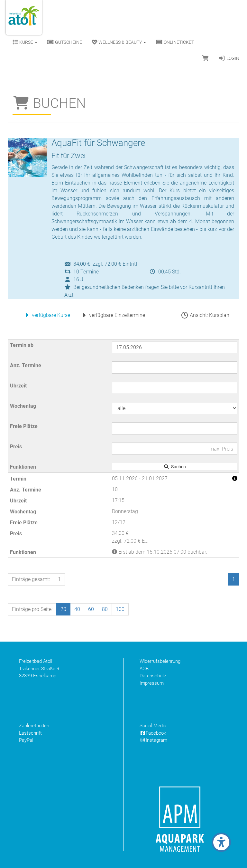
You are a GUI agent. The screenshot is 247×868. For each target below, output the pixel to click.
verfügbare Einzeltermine (112, 315)
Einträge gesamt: (31, 579)
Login (229, 58)
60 (91, 609)
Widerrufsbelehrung (160, 661)
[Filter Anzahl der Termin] (175, 367)
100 (120, 609)
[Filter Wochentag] (175, 408)
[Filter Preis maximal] (175, 449)
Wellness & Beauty (119, 42)
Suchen (175, 467)
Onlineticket (175, 42)
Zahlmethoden (34, 726)
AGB (144, 669)
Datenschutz (153, 676)
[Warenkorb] (206, 58)
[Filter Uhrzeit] (175, 388)
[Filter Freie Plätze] (175, 428)
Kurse (25, 42)
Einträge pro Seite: (32, 609)
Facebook (153, 733)
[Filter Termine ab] (175, 347)
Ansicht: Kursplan (205, 315)
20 (63, 609)
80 (105, 609)
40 (77, 609)
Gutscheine (64, 42)
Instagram (153, 740)
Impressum (152, 683)
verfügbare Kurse (46, 315)
